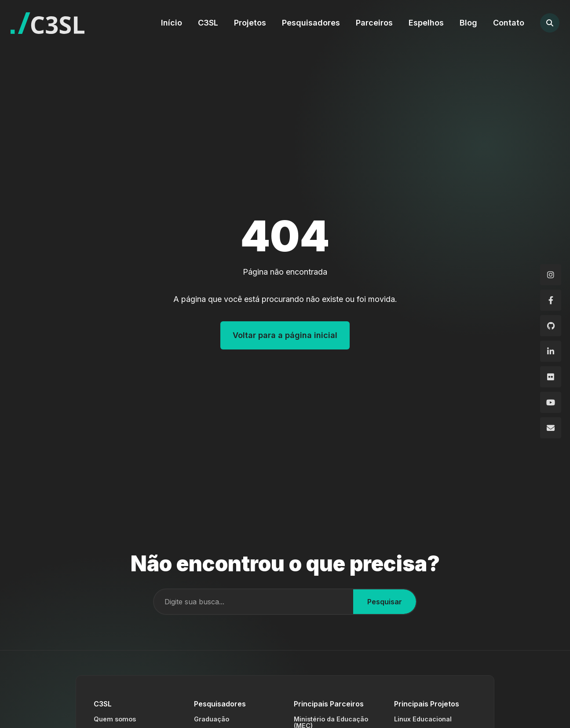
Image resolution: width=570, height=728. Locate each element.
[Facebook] (551, 300)
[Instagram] (551, 275)
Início (172, 23)
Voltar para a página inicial (285, 335)
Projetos (250, 23)
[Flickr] (551, 377)
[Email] (551, 428)
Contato (509, 23)
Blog (468, 23)
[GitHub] (551, 326)
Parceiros (374, 23)
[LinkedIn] (551, 351)
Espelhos (426, 23)
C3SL (208, 23)
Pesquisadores (311, 23)
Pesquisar (385, 602)
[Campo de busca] (254, 602)
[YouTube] (551, 402)
